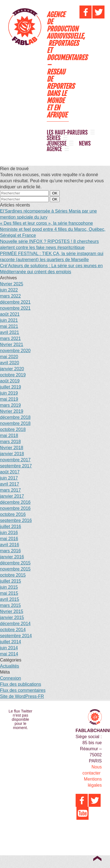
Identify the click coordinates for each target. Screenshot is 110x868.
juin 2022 (9, 290)
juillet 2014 (11, 642)
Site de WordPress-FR (22, 696)
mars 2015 (10, 605)
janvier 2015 (12, 617)
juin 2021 (9, 320)
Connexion (11, 678)
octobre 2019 (13, 375)
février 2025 (12, 284)
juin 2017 (9, 478)
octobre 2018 (13, 429)
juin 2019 (9, 393)
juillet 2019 (11, 387)
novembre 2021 (15, 308)
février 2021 (12, 345)
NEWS (85, 144)
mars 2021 (10, 338)
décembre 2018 (15, 417)
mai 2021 (9, 326)
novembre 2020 (15, 351)
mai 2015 (9, 593)
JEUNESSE (57, 144)
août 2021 (10, 314)
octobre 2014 (13, 630)
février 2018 (12, 448)
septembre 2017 (16, 466)
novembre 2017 (15, 460)
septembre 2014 (16, 636)
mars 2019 (10, 405)
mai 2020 (9, 357)
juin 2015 (9, 587)
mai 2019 (9, 399)
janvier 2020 (12, 369)
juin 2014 (9, 648)
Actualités (9, 666)
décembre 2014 (15, 624)
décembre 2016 (15, 502)
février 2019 (12, 411)
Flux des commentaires (23, 690)
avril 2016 (9, 545)
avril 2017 (9, 484)
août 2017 (10, 472)
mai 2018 (9, 436)
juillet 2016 (11, 527)
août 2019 (10, 381)
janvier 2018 (12, 454)
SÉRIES (54, 138)
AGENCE (54, 149)
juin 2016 (9, 533)
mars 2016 (10, 551)
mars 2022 (10, 296)
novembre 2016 (15, 508)
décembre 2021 (15, 302)
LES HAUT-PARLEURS (67, 133)
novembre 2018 (15, 423)
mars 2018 (10, 442)
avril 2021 (9, 332)
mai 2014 (9, 654)
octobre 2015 (13, 575)
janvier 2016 (12, 557)
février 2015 (12, 611)
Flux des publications (20, 684)
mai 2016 (9, 539)
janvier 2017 (12, 496)
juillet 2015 (11, 581)
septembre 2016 (16, 520)
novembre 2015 (15, 569)
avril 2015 (9, 599)
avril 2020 (9, 363)
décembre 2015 (15, 563)
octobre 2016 (13, 514)
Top (97, 858)
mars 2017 (10, 490)
